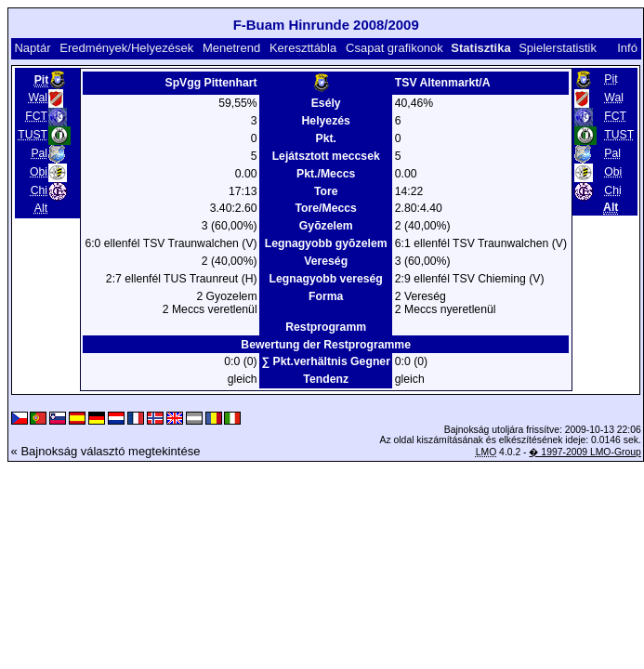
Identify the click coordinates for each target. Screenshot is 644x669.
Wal (38, 98)
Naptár (32, 48)
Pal (39, 153)
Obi (39, 172)
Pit (611, 79)
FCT (36, 116)
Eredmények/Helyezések (126, 48)
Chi (39, 190)
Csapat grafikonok (394, 48)
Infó (627, 48)
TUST (33, 135)
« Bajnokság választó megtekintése (106, 451)
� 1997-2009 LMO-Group (585, 452)
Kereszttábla (303, 48)
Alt (41, 208)
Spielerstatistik (558, 48)
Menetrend (231, 48)
